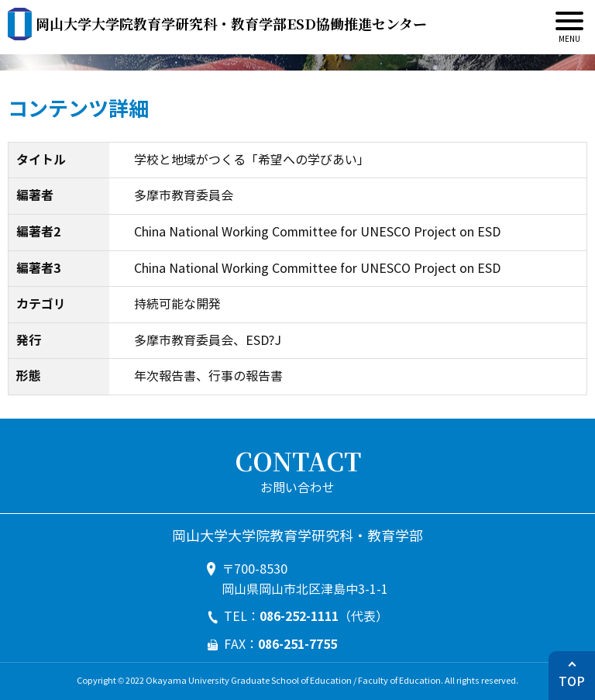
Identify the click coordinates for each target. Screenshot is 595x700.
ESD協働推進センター (231, 23)
